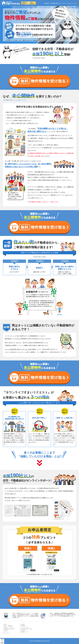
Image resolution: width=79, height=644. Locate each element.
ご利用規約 (23, 626)
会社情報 (23, 624)
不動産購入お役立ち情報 (9, 629)
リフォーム (6, 632)
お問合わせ (23, 630)
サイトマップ (7, 633)
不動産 (5, 624)
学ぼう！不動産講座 (8, 626)
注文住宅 (6, 630)
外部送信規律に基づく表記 (26, 629)
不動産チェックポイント (9, 627)
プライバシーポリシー (25, 627)
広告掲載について (24, 632)
